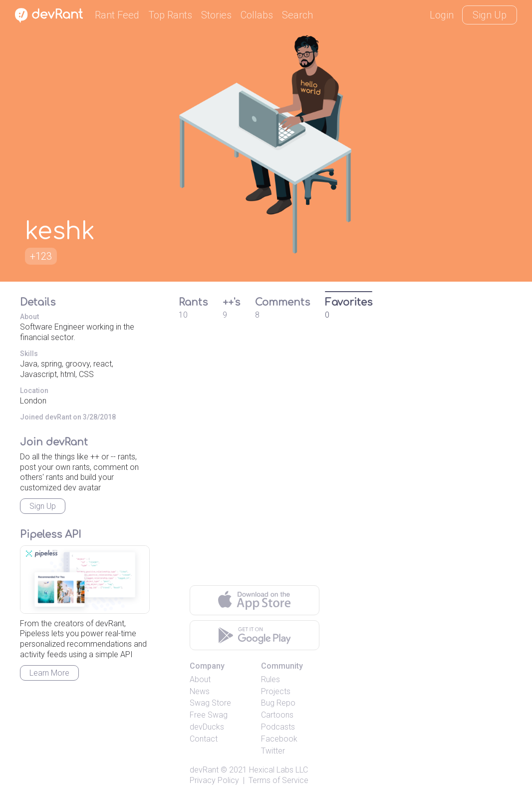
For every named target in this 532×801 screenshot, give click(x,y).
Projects (276, 691)
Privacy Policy (214, 780)
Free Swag (209, 715)
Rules (270, 679)
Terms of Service (278, 780)
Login (442, 15)
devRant (204, 770)
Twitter (273, 751)
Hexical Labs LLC (278, 770)
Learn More (49, 673)
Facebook (279, 739)
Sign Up (490, 15)
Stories (216, 15)
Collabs (257, 15)
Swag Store (210, 703)
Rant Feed (117, 15)
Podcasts (278, 727)
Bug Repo (278, 703)
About (200, 679)
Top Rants (170, 15)
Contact (204, 739)
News (200, 691)
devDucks (207, 727)
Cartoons (277, 715)
